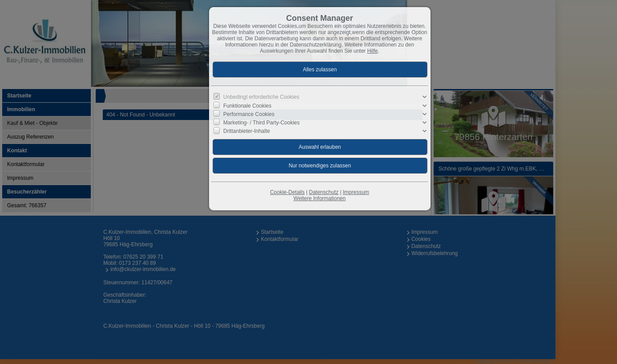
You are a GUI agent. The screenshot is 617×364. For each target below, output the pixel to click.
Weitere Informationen (320, 198)
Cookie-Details (287, 192)
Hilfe (373, 51)
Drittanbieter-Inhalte (246, 131)
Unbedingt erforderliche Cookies (261, 97)
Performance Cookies (249, 114)
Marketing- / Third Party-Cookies (262, 123)
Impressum (356, 192)
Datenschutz (324, 192)
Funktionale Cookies (247, 105)
